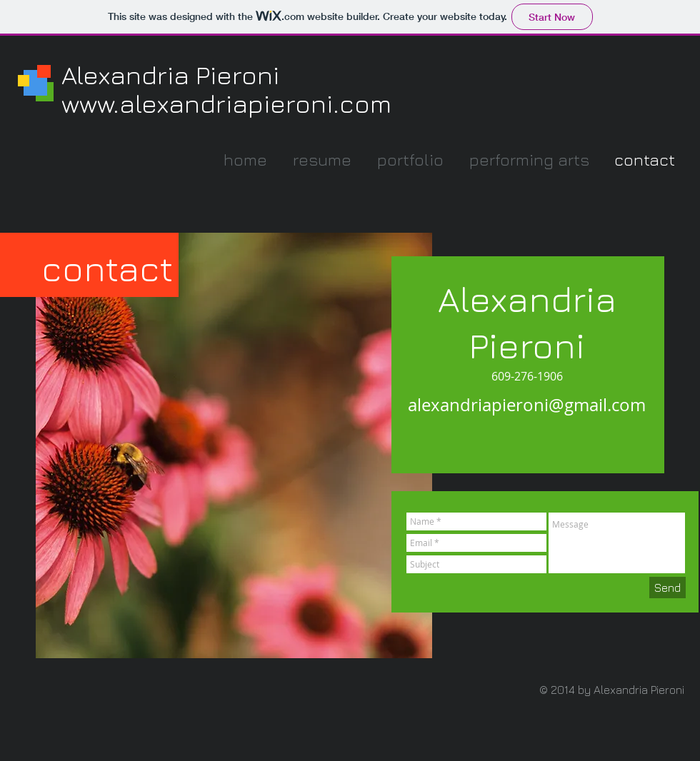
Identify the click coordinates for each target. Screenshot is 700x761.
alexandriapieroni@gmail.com (527, 405)
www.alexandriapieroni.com (226, 103)
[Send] (667, 588)
